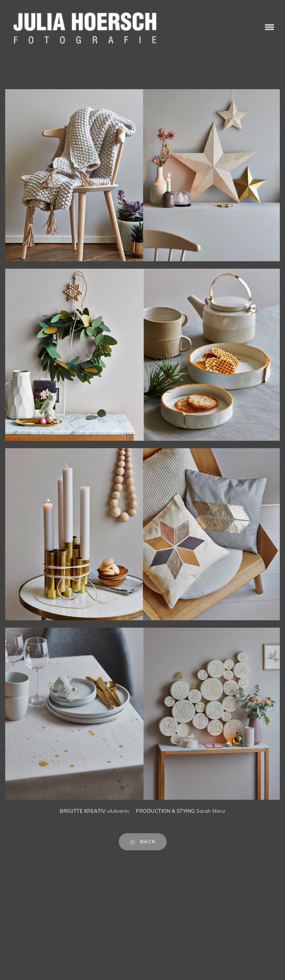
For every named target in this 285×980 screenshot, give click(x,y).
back (143, 842)
